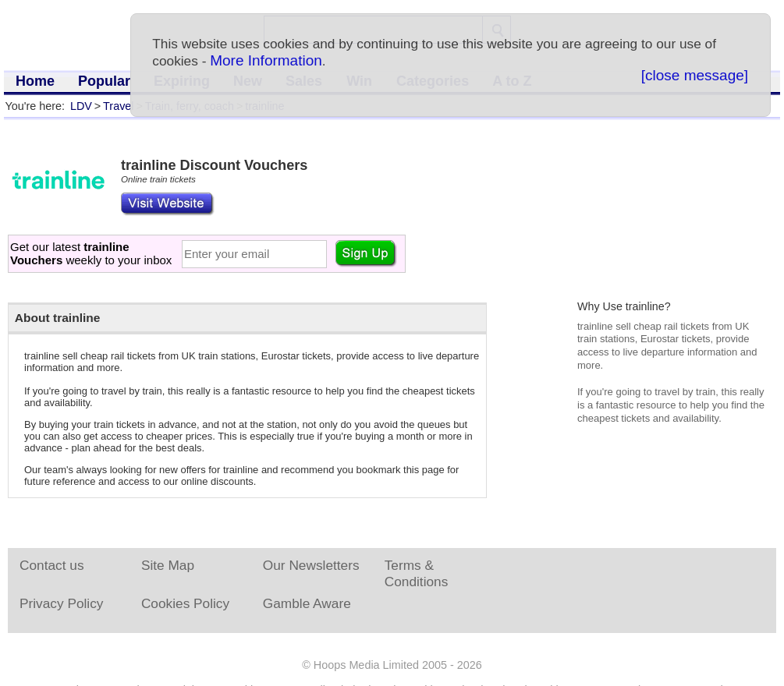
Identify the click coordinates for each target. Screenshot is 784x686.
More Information (266, 60)
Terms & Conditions (417, 573)
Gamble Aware (307, 603)
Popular (104, 81)
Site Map (168, 565)
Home (35, 81)
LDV (81, 106)
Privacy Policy (61, 603)
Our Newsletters (311, 565)
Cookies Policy (185, 603)
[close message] (695, 75)
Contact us (52, 565)
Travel (118, 106)
